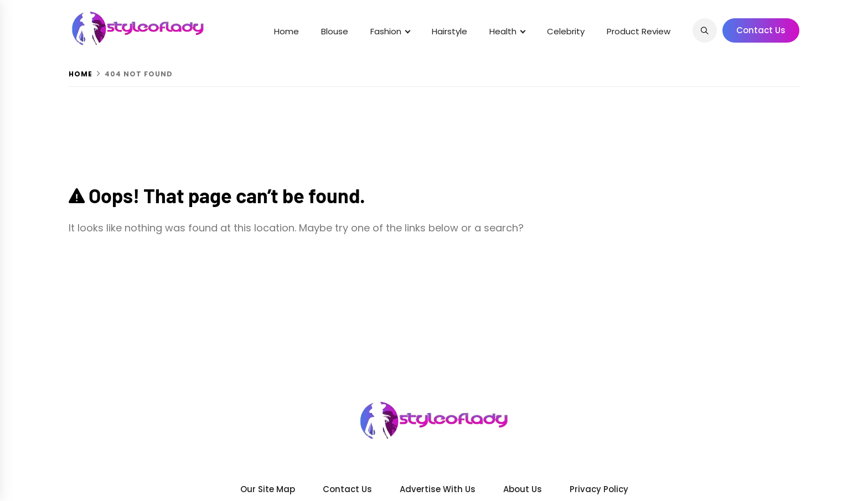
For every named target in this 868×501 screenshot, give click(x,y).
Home (286, 31)
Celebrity (566, 31)
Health (503, 31)
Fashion (386, 31)
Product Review (639, 31)
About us (523, 489)
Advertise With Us (438, 489)
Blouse (335, 31)
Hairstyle (449, 31)
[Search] (705, 30)
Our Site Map (268, 489)
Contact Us (761, 30)
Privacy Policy (599, 489)
